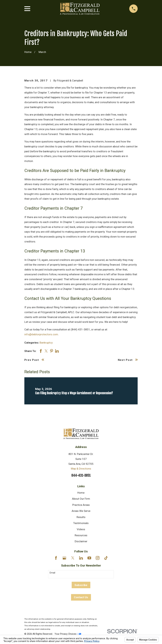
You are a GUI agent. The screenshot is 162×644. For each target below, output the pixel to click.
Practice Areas (81, 505)
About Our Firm (81, 499)
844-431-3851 (81, 475)
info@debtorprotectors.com (41, 334)
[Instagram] (98, 558)
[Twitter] (73, 558)
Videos (81, 529)
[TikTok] (106, 558)
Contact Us (81, 597)
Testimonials (81, 523)
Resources (81, 535)
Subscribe (81, 585)
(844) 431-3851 (80, 329)
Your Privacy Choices (68, 634)
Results (81, 517)
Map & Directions (81, 469)
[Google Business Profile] (64, 558)
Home (81, 493)
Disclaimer (81, 541)
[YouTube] (89, 558)
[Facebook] (56, 558)
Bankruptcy (46, 343)
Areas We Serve (81, 511)
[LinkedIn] (81, 558)
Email (52, 573)
